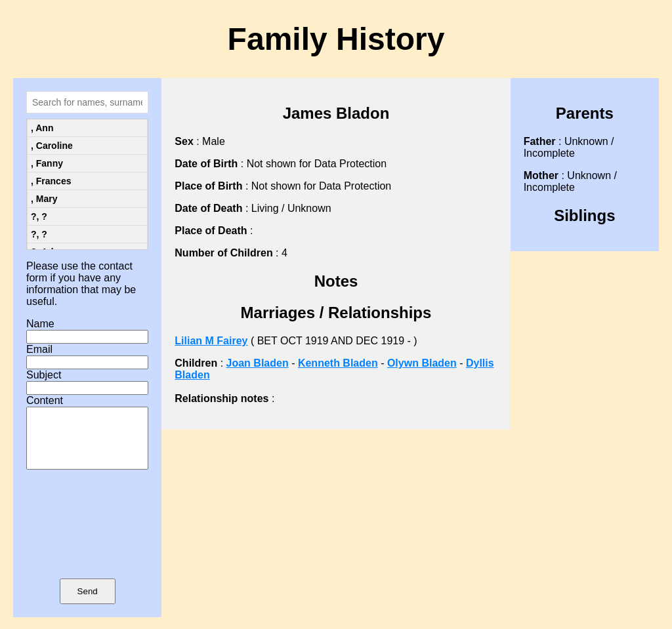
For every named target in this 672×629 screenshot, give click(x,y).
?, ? (39, 216)
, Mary (44, 199)
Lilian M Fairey (211, 341)
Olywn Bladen (422, 363)
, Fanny (47, 163)
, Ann (42, 128)
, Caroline (52, 146)
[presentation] (87, 543)
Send (88, 603)
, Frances (51, 181)
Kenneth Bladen (338, 363)
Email (39, 349)
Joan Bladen (258, 363)
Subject (44, 375)
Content (45, 400)
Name (40, 324)
